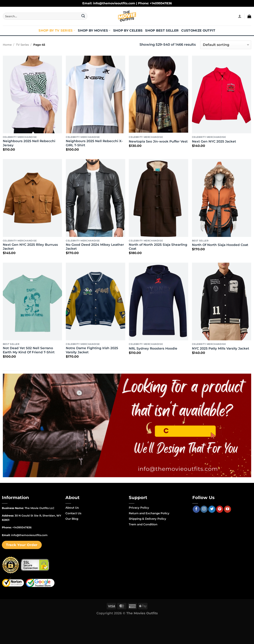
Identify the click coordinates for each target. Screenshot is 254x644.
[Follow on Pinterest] (220, 509)
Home (7, 45)
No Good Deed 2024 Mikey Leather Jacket (95, 247)
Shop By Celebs (128, 30)
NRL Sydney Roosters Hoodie (153, 348)
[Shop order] (226, 45)
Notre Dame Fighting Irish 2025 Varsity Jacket (92, 350)
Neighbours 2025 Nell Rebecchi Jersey (29, 143)
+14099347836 (22, 527)
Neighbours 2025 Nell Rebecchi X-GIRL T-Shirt (94, 143)
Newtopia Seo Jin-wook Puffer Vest (158, 141)
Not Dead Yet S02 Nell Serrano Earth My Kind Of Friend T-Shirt (29, 350)
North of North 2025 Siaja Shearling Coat (158, 247)
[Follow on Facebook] (196, 509)
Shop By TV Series (57, 30)
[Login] (240, 16)
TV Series (22, 45)
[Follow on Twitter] (212, 509)
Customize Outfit (198, 30)
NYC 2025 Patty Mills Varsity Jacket (221, 348)
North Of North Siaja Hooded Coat (220, 245)
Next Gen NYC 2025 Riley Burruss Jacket (30, 247)
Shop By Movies (94, 30)
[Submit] (83, 16)
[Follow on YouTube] (227, 509)
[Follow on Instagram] (204, 509)
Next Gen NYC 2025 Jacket (214, 141)
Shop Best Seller (162, 30)
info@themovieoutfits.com (29, 535)
